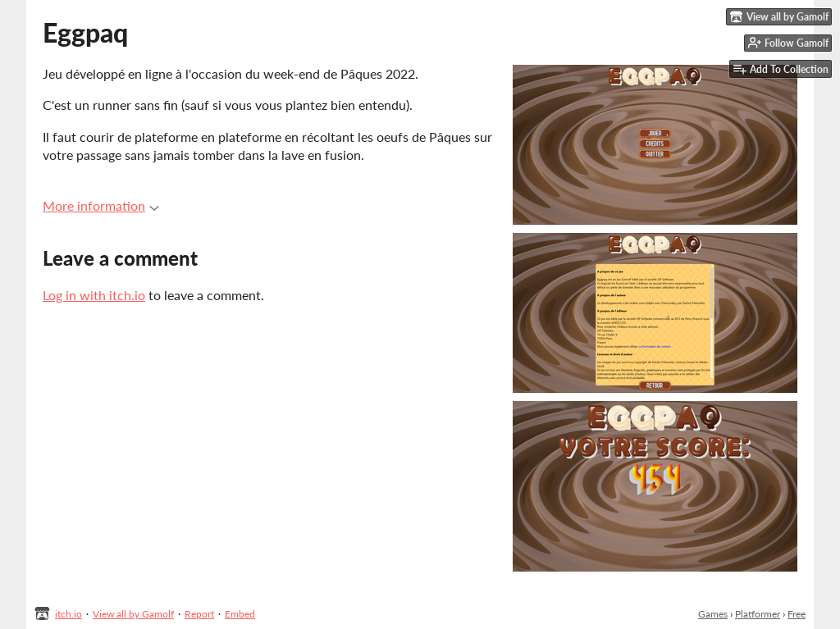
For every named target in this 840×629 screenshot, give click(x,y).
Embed (240, 614)
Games (713, 614)
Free (797, 614)
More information (101, 205)
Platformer (758, 614)
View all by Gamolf (133, 614)
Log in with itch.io (94, 295)
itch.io (68, 614)
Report (199, 614)
